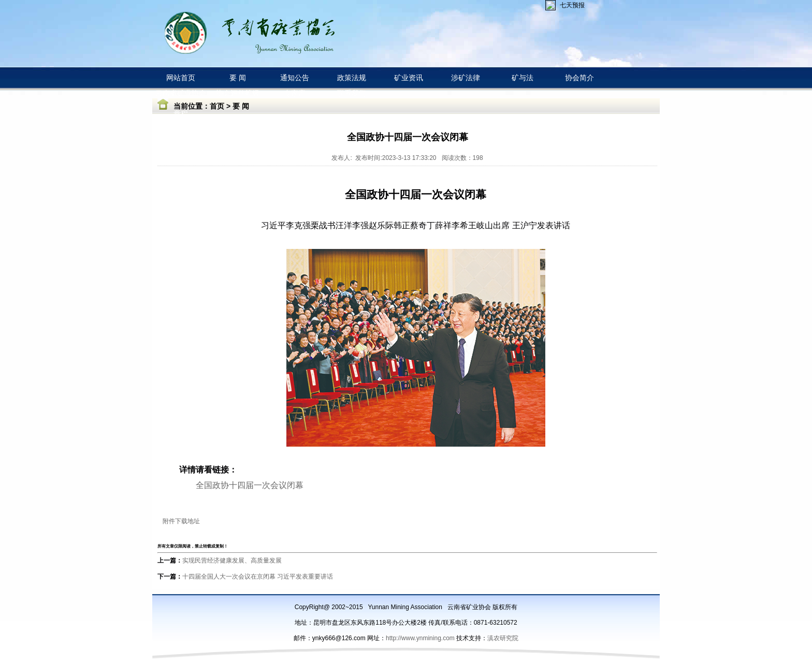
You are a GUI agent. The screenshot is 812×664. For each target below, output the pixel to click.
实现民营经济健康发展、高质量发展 (232, 560)
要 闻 (241, 106)
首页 (217, 106)
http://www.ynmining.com (421, 638)
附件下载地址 (181, 521)
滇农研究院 (503, 638)
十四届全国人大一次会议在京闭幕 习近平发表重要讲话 (258, 577)
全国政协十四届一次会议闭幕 (250, 485)
